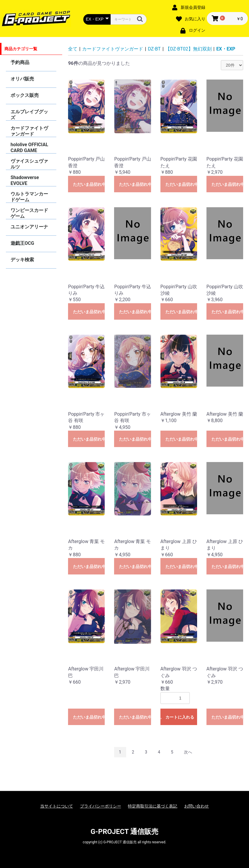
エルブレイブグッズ (29, 115)
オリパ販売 (22, 79)
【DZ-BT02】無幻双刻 (189, 49)
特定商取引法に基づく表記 (153, 806)
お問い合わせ (197, 806)
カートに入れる (180, 717)
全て (73, 49)
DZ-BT (154, 49)
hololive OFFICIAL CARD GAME (29, 148)
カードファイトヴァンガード (29, 131)
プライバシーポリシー (101, 806)
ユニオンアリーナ (29, 227)
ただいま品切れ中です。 (89, 184)
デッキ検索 (22, 260)
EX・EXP (226, 49)
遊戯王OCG (22, 243)
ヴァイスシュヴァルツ (29, 164)
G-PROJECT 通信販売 (125, 832)
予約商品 (20, 62)
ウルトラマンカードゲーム (29, 197)
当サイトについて (57, 806)
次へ (188, 752)
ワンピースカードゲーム (29, 213)
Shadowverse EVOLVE (25, 180)
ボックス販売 (25, 95)
